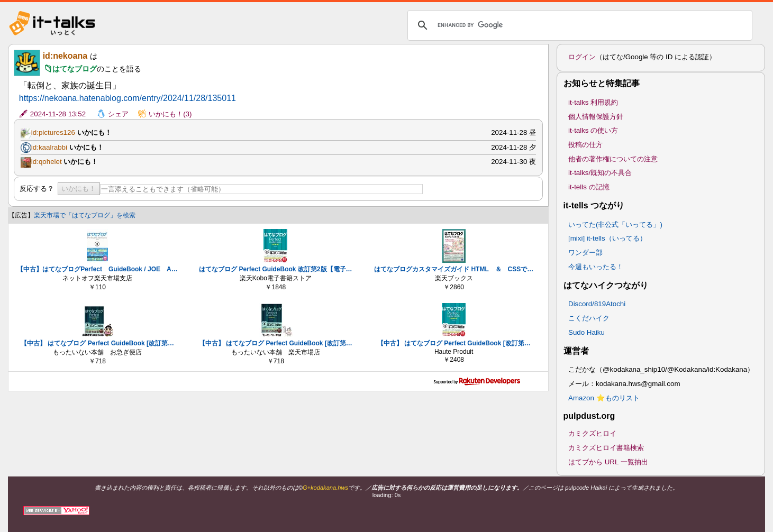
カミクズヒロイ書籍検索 (606, 448)
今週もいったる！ (596, 267)
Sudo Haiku (586, 332)
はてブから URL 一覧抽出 (608, 462)
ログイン (582, 57)
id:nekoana (65, 56)
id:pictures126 (53, 132)
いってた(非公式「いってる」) (615, 224)
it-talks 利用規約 (593, 102)
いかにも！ (79, 189)
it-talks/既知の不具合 (600, 173)
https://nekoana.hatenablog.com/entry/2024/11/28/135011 (128, 98)
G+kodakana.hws (325, 488)
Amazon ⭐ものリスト (604, 398)
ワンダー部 (585, 253)
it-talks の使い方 (593, 130)
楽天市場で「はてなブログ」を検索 (85, 215)
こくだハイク (589, 318)
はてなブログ (75, 69)
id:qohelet (47, 162)
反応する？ (37, 189)
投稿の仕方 (585, 145)
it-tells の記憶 (589, 187)
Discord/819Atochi (597, 304)
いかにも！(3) (170, 114)
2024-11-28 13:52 (58, 114)
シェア (118, 114)
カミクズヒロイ (592, 433)
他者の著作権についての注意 (613, 159)
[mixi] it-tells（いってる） (607, 238)
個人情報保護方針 (596, 117)
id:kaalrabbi (49, 147)
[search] (578, 25)
